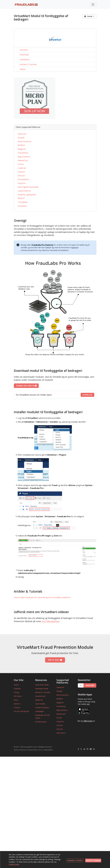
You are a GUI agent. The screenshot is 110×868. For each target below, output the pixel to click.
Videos (23, 69)
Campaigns (40, 711)
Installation (25, 60)
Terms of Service (20, 750)
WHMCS (21, 145)
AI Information (41, 722)
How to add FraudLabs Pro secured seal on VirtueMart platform (42, 597)
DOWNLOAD (87, 395)
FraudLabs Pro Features (42, 245)
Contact (17, 708)
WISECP (21, 198)
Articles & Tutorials (28, 64)
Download (24, 55)
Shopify (21, 138)
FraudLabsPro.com (30, 747)
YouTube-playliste (51, 621)
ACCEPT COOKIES (93, 860)
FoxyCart (22, 183)
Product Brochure (42, 708)
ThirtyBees (23, 202)
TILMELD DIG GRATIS (26, 386)
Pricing (16, 692)
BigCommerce (24, 157)
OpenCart (22, 134)
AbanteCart (23, 160)
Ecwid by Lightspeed (27, 195)
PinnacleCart (23, 179)
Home (16, 685)
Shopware (22, 206)
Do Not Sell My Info (22, 711)
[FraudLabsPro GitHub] (87, 749)
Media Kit (39, 700)
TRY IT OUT (55, 660)
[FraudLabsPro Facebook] (78, 749)
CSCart (21, 164)
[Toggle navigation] (93, 5)
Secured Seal (40, 696)
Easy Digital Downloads (28, 187)
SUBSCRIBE (90, 685)
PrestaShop (23, 153)
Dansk (89, 16)
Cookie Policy (14, 864)
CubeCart (22, 168)
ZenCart (21, 176)
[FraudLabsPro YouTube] (91, 749)
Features (17, 689)
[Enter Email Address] (81, 685)
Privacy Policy (32, 750)
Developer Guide (42, 689)
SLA (40, 750)
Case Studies (40, 704)
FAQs (16, 700)
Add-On (17, 704)
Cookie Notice (48, 750)
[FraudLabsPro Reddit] (84, 749)
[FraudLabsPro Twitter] (81, 749)
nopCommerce (24, 191)
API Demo (18, 696)
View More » (61, 733)
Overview (24, 50)
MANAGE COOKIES (75, 860)
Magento (22, 149)
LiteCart (21, 172)
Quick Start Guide (42, 685)
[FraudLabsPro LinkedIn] (94, 749)
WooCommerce (25, 141)
